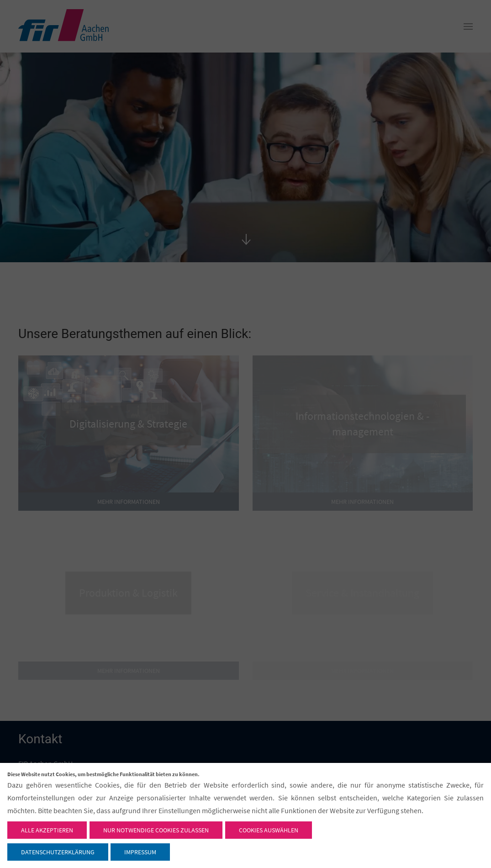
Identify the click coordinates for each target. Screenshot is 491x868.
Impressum (140, 852)
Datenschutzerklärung (58, 852)
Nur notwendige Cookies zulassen (156, 830)
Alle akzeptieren (47, 830)
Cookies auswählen (269, 830)
